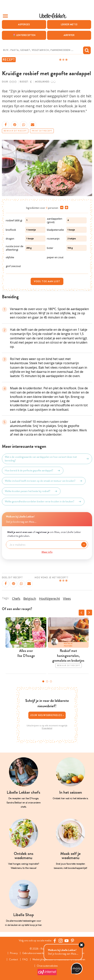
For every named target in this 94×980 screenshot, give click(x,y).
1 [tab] (43, 681)
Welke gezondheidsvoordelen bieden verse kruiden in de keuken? (43, 502)
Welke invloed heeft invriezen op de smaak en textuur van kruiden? (44, 481)
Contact (12, 959)
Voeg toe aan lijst (47, 281)
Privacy (13, 953)
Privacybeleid (47, 728)
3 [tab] (51, 681)
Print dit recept (42, 131)
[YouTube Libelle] (67, 941)
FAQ (24, 959)
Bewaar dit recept (15, 131)
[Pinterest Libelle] (73, 941)
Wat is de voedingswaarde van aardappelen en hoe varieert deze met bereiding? (47, 459)
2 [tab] (47, 681)
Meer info (47, 552)
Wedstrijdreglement (42, 959)
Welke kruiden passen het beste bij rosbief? (31, 491)
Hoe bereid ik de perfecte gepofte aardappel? (33, 471)
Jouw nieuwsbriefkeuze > (47, 715)
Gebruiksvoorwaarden (34, 953)
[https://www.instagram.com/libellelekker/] (61, 941)
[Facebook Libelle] (55, 941)
